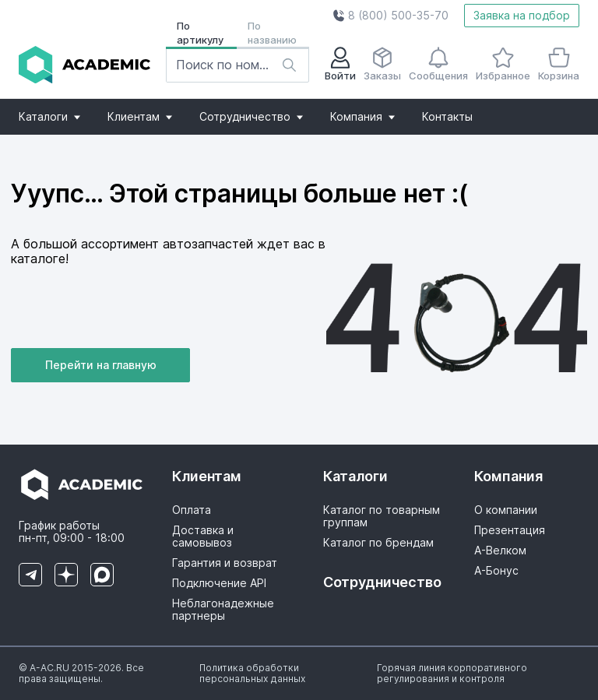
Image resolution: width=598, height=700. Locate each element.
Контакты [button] (447, 116)
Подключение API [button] (219, 583)
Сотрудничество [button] (251, 117)
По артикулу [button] (200, 33)
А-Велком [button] (500, 551)
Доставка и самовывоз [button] (203, 536)
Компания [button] (362, 117)
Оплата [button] (192, 510)
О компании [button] (506, 510)
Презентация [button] (510, 530)
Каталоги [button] (49, 117)
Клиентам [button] (140, 117)
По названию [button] (272, 33)
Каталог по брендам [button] (378, 543)
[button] (390, 16)
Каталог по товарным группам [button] (382, 516)
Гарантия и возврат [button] (225, 563)
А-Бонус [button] (496, 571)
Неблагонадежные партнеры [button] (223, 610)
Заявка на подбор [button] (522, 15)
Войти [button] (340, 64)
